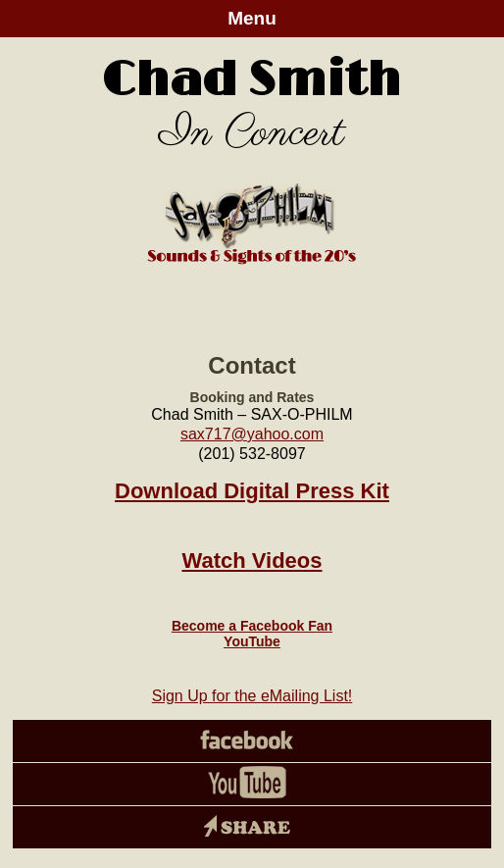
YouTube (252, 641)
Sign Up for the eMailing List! (252, 696)
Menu (252, 18)
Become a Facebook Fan (252, 626)
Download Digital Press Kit (252, 491)
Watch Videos (252, 561)
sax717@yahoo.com (252, 434)
